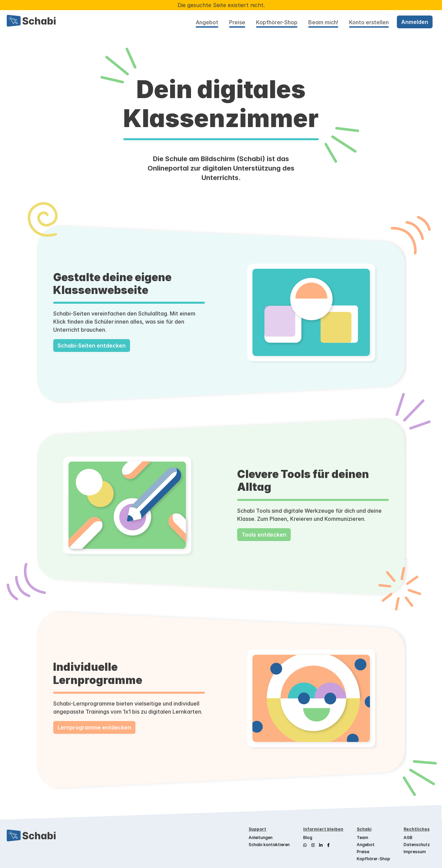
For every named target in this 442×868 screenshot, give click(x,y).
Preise (237, 22)
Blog (308, 837)
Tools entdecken (264, 535)
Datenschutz (417, 845)
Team (362, 837)
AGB (408, 837)
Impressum (415, 852)
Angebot (207, 22)
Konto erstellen (369, 22)
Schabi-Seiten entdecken (92, 346)
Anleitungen (261, 837)
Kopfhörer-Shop (277, 22)
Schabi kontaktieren (269, 845)
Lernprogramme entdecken (94, 727)
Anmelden (415, 22)
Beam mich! (323, 22)
